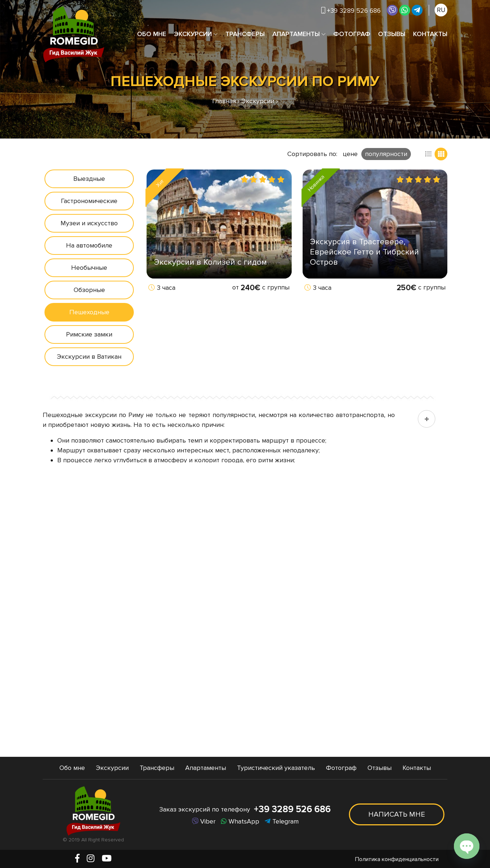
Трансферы (245, 34)
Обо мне (152, 34)
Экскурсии (193, 34)
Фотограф (352, 34)
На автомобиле (89, 245)
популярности (386, 154)
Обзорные (89, 290)
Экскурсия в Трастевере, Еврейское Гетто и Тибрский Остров (364, 252)
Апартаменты (296, 34)
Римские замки (89, 334)
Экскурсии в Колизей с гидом (210, 262)
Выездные (89, 179)
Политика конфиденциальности (397, 859)
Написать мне (397, 814)
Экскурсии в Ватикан (89, 357)
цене (350, 154)
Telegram (282, 821)
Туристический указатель (276, 768)
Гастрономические (89, 201)
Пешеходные (89, 312)
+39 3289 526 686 (351, 11)
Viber (204, 821)
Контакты (430, 34)
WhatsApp (240, 821)
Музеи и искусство (89, 223)
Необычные (89, 268)
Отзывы (392, 34)
